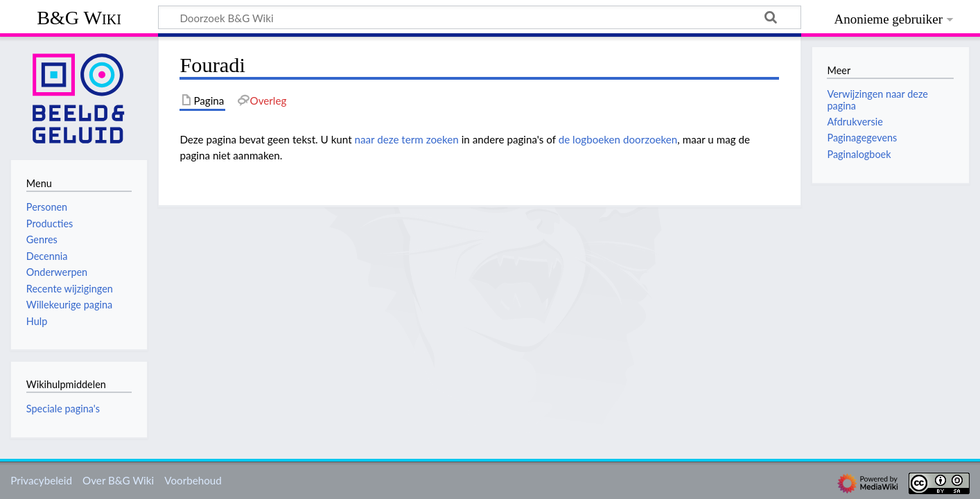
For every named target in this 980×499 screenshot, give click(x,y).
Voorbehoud (193, 480)
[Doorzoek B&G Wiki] (480, 17)
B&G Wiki (79, 18)
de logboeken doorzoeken (618, 139)
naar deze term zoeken (407, 139)
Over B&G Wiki (118, 480)
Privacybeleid (41, 480)
